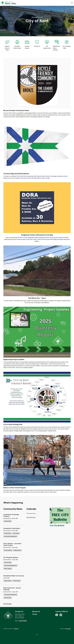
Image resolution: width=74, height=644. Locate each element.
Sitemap (35, 614)
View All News (7, 604)
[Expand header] (72, 3)
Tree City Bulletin (57, 525)
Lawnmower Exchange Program (11, 515)
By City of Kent (7, 518)
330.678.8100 (23, 621)
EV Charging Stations (11, 557)
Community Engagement (10, 536)
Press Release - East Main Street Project (12, 544)
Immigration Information (12, 528)
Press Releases (8, 550)
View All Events (31, 518)
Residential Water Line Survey (14, 576)
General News (8, 521)
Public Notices (17, 550)
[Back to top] (37, 635)
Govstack (68, 629)
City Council (16, 533)
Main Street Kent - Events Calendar (12, 589)
